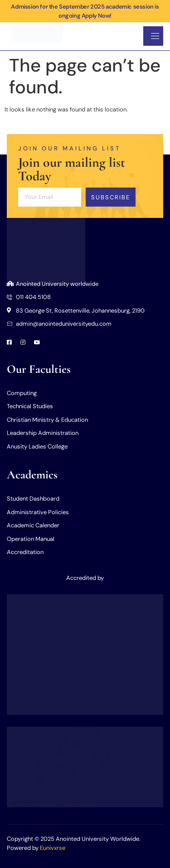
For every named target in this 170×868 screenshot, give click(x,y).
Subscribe (111, 197)
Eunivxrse (53, 848)
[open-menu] (153, 36)
